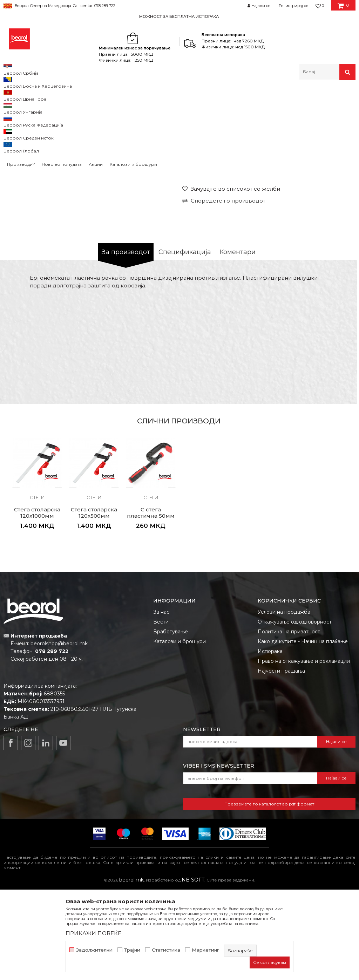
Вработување (171, 722)
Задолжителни (94, 950)
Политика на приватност (289, 722)
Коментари (238, 342)
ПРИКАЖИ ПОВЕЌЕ (93, 933)
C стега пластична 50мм (151, 603)
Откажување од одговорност (295, 712)
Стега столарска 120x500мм (94, 603)
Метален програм (72, 95)
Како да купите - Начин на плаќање (303, 732)
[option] (179, 16)
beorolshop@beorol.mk (59, 734)
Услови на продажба (284, 702)
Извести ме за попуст (327, 232)
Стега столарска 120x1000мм (37, 603)
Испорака (270, 742)
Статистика (166, 950)
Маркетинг (205, 950)
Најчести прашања (281, 761)
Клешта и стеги (114, 95)
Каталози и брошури (179, 732)
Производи (34, 95)
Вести (161, 712)
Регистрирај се (294, 6)
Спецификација (185, 342)
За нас (161, 702)
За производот (126, 342)
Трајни (132, 950)
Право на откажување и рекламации (304, 751)
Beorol (10, 95)
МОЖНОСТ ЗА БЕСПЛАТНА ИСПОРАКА (179, 16)
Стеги (142, 95)
